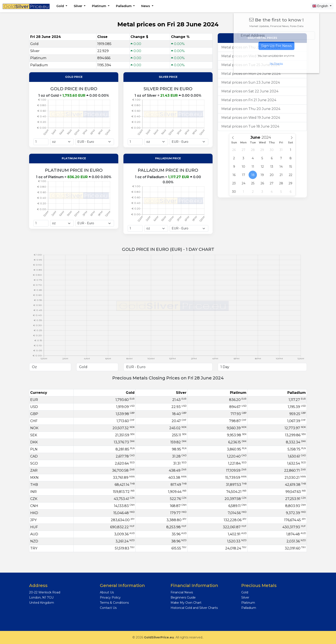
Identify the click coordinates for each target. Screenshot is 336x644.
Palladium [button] (124, 6)
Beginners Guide (183, 597)
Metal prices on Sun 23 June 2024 (251, 82)
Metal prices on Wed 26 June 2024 (251, 56)
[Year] (268, 137)
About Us (107, 592)
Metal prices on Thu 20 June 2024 (251, 109)
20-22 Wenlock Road (45, 592)
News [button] (146, 6)
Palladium (249, 608)
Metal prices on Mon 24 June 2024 (251, 74)
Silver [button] (78, 6)
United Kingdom (42, 603)
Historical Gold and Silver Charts (194, 608)
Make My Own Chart (186, 603)
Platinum (248, 603)
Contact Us (108, 608)
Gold (245, 592)
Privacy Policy (110, 597)
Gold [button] (61, 6)
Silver (245, 597)
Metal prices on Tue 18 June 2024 (250, 126)
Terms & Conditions (114, 603)
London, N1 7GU (41, 597)
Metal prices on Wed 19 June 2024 (251, 118)
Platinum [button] (99, 6)
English (321, 6)
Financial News (182, 592)
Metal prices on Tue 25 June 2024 (250, 65)
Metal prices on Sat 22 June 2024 (250, 91)
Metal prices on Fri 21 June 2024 (249, 100)
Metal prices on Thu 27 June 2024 (251, 47)
